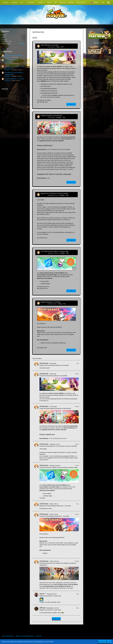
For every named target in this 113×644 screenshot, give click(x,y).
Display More (56, 619)
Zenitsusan (8, 57)
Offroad (43, 608)
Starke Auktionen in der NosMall (13, 55)
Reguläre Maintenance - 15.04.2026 (14, 79)
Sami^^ (42, 594)
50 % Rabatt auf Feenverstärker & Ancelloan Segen (55, 251)
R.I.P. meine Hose (56, 596)
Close (109, 642)
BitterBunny (22, 43)
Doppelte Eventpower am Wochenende (51, 116)
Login (103, 2)
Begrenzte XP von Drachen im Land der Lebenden (54, 193)
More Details (102, 642)
